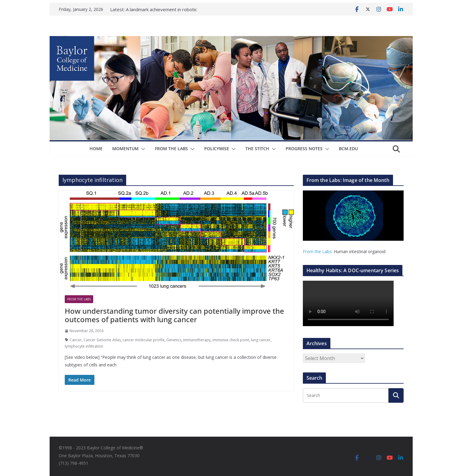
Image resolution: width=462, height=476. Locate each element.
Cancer (76, 340)
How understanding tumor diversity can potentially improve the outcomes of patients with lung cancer (174, 315)
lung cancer (261, 340)
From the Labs (317, 251)
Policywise (217, 149)
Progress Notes (304, 149)
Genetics (174, 340)
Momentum (125, 149)
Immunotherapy (197, 340)
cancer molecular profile (144, 340)
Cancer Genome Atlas (102, 340)
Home (96, 149)
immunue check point (231, 340)
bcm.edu (348, 149)
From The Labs (171, 149)
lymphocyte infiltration (84, 346)
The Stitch (257, 149)
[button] (142, 149)
